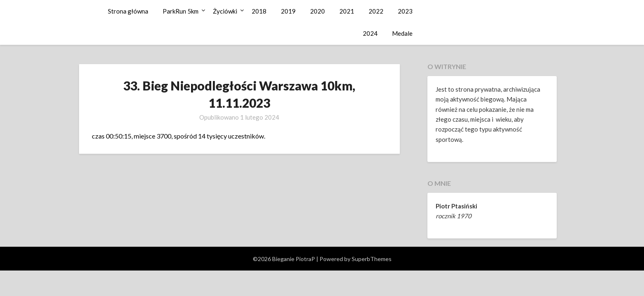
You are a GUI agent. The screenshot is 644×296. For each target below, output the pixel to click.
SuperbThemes (372, 259)
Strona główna (128, 11)
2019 (288, 11)
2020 (317, 11)
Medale (402, 33)
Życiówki (225, 11)
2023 (405, 11)
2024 (370, 33)
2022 (376, 11)
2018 (259, 11)
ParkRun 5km (181, 11)
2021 (347, 11)
